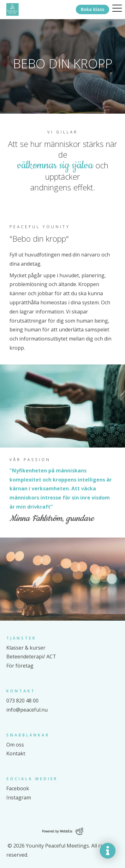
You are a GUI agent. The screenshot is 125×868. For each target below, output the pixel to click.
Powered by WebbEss (63, 831)
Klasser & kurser (26, 648)
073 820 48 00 (22, 701)
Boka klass (92, 9)
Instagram (19, 798)
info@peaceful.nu (27, 710)
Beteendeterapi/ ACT (31, 657)
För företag (20, 666)
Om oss (15, 745)
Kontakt (16, 753)
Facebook (18, 788)
